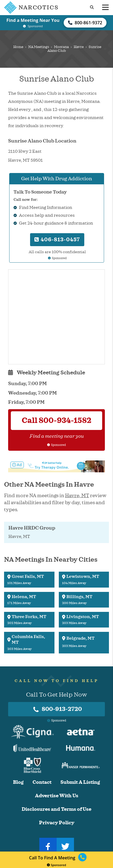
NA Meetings (39, 47)
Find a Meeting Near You (33, 20)
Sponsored (56, 865)
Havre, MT (77, 496)
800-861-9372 (85, 23)
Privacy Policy (57, 823)
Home (18, 47)
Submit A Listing (80, 782)
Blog (18, 782)
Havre (79, 47)
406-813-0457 (57, 240)
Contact (42, 782)
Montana (61, 47)
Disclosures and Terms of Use (56, 809)
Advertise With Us (57, 796)
